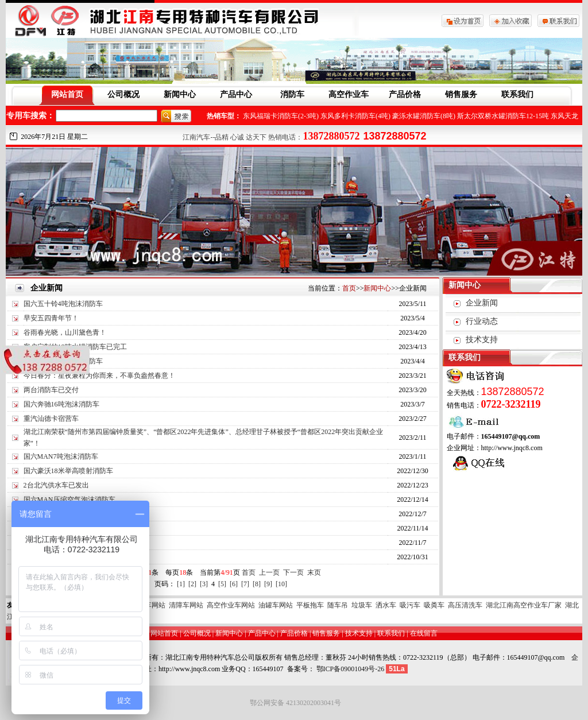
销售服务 (461, 94)
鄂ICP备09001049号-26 (351, 669)
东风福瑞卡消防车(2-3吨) (281, 116)
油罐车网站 (276, 605)
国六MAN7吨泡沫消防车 (61, 456)
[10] (281, 584)
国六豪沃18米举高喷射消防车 (68, 471)
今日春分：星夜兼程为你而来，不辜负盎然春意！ (99, 376)
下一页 (293, 572)
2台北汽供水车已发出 (56, 485)
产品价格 (405, 94)
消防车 (292, 94)
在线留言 (424, 633)
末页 (314, 572)
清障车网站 (186, 605)
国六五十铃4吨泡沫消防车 (63, 304)
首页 (349, 288)
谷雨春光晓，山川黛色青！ (65, 332)
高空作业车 (349, 94)
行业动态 (482, 321)
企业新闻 (482, 303)
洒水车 (386, 605)
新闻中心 (180, 94)
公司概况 (123, 94)
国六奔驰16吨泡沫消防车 (61, 404)
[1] (181, 584)
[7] (245, 584)
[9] (268, 584)
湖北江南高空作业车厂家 (524, 605)
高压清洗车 (465, 605)
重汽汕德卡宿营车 (51, 419)
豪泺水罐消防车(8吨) (424, 116)
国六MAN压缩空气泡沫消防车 (69, 500)
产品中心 (236, 94)
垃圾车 (362, 605)
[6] (234, 584)
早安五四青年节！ (51, 318)
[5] (222, 584)
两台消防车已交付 (51, 390)
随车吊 (338, 605)
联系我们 (517, 94)
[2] (192, 584)
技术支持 (482, 340)
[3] (204, 584)
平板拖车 (310, 605)
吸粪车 (434, 605)
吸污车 (410, 605)
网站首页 (67, 94)
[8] (257, 584)
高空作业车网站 (231, 605)
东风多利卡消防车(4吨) (355, 116)
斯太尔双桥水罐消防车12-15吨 (503, 116)
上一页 (269, 572)
